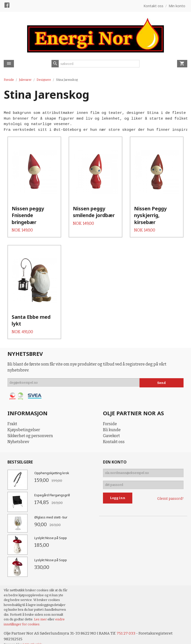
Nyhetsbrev (18, 433)
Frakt (12, 415)
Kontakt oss (114, 433)
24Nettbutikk (32, 637)
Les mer (41, 611)
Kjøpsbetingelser (24, 421)
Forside (9, 80)
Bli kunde (112, 421)
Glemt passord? (170, 493)
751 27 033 (128, 625)
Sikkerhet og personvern (30, 427)
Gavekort (111, 427)
